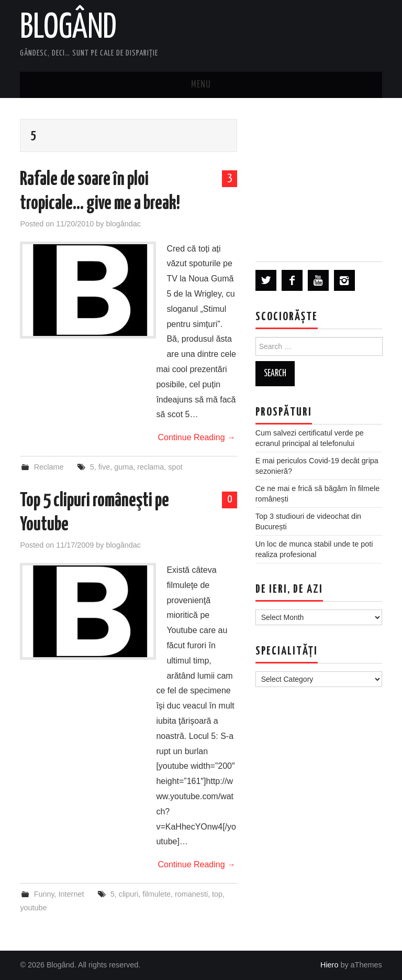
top (217, 894)
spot (175, 467)
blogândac (123, 224)
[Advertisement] (319, 179)
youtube (33, 908)
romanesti (191, 894)
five (104, 467)
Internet (71, 894)
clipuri (129, 894)
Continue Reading (197, 437)
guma (124, 467)
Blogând (68, 28)
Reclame (49, 467)
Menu (201, 85)
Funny (44, 894)
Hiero (329, 965)
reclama (150, 467)
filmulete (157, 894)
